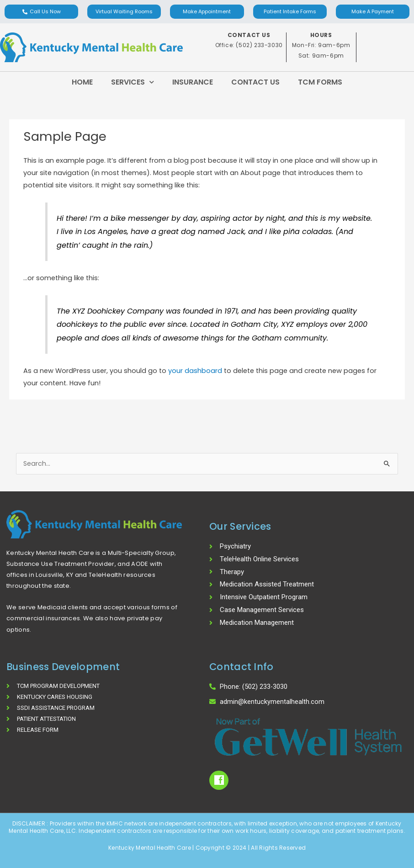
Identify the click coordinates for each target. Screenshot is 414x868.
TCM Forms (320, 82)
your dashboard (195, 371)
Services (133, 82)
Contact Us (255, 82)
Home (82, 82)
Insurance (193, 82)
